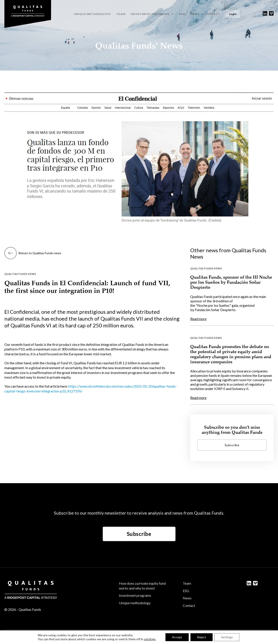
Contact (212, 14)
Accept (177, 637)
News (195, 14)
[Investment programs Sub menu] (173, 14)
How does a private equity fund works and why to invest (142, 586)
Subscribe (139, 534)
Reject (202, 637)
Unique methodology (93, 14)
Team (121, 14)
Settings (227, 637)
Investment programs (135, 595)
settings (150, 639)
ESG (182, 14)
